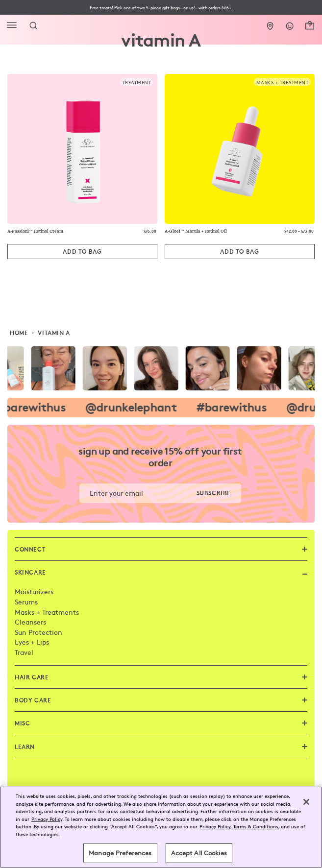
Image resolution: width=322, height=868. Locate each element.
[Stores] (270, 24)
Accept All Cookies (199, 853)
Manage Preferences (120, 853)
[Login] (290, 24)
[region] (161, 827)
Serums (26, 602)
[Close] (306, 802)
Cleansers (30, 622)
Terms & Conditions (256, 826)
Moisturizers (34, 591)
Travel (24, 652)
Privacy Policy (47, 819)
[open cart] (310, 24)
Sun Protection (38, 632)
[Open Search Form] (33, 25)
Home (19, 333)
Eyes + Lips (32, 642)
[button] (161, 8)
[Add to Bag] (82, 252)
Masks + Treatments (47, 612)
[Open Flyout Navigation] (14, 25)
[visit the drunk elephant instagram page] (161, 368)
